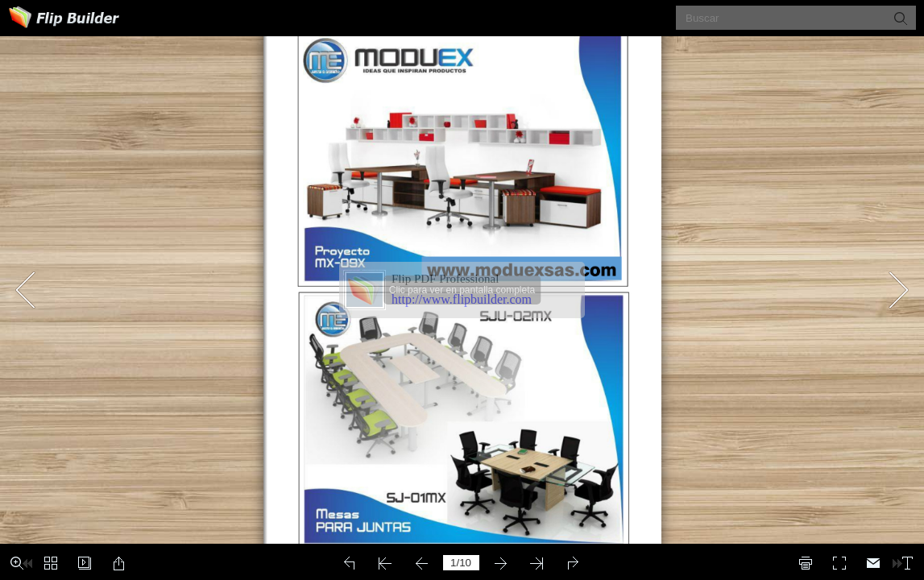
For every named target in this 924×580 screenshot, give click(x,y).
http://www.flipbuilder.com (462, 299)
